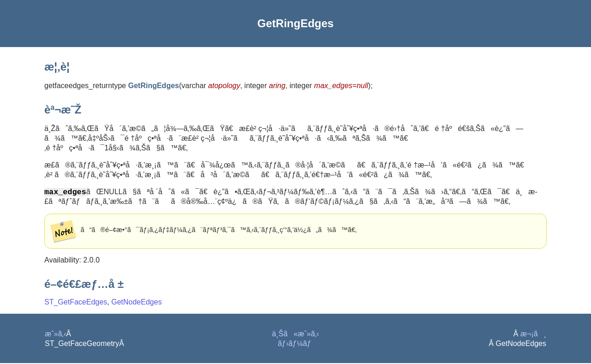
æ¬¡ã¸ (533, 335)
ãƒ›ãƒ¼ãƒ (296, 344)
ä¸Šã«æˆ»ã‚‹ (295, 335)
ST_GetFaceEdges (76, 303)
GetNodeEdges (136, 303)
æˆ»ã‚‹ (55, 335)
